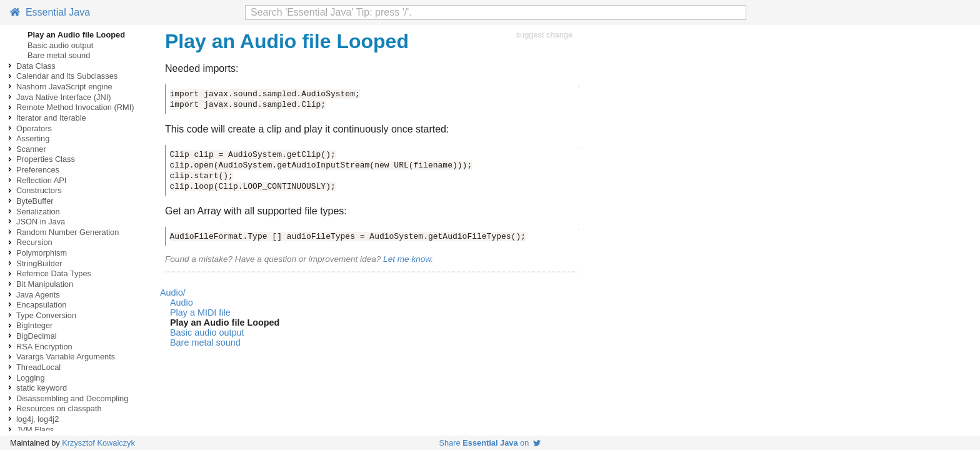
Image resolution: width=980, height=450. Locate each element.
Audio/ (173, 292)
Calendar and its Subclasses (67, 76)
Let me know (407, 259)
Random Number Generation (67, 232)
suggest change (544, 35)
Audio (182, 302)
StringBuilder (39, 263)
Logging (31, 378)
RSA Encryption (44, 347)
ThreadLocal (38, 367)
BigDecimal (37, 336)
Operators (34, 128)
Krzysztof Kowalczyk (98, 443)
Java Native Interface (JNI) (63, 97)
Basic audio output (60, 45)
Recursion (34, 242)
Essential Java (50, 12)
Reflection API (41, 180)
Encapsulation (41, 305)
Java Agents (38, 295)
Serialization (38, 212)
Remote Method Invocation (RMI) (75, 107)
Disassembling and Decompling (72, 398)
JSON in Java (41, 222)
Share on (490, 443)
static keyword (42, 388)
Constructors (39, 190)
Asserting (33, 138)
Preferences (38, 170)
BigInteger (34, 325)
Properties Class (46, 159)
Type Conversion (46, 315)
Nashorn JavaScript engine (64, 87)
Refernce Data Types (54, 273)
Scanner (31, 149)
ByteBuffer (35, 201)
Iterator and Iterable (51, 118)
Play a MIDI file (200, 312)
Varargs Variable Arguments (66, 357)
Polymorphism (42, 253)
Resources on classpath (59, 408)
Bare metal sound (59, 55)
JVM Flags (35, 430)
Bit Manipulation (45, 284)
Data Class (36, 66)
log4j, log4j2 (37, 419)
